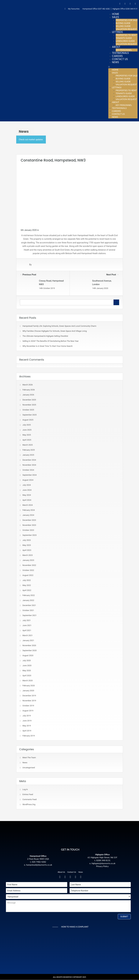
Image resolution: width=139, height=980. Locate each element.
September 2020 (30, 650)
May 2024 (27, 495)
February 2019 (29, 736)
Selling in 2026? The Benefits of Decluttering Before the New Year (51, 341)
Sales (115, 17)
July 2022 (27, 580)
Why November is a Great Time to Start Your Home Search (48, 346)
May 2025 (27, 435)
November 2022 (29, 565)
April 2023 (27, 550)
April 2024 (27, 500)
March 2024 (28, 505)
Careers (117, 56)
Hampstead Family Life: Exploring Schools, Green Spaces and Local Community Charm (59, 326)
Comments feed (30, 799)
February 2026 (29, 390)
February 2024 (29, 510)
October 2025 (28, 410)
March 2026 (28, 385)
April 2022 (27, 590)
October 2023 (28, 530)
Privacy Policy (102, 866)
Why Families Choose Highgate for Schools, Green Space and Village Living (55, 331)
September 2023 (30, 535)
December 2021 (29, 605)
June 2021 (27, 625)
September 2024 (30, 475)
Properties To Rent (126, 35)
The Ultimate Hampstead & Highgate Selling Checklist (45, 336)
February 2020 (29, 686)
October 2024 (28, 470)
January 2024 (28, 515)
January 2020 (28, 691)
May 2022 (27, 585)
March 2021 (28, 635)
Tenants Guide (124, 38)
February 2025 (29, 450)
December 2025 (29, 400)
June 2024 (27, 490)
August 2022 (28, 575)
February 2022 (29, 595)
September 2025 (30, 415)
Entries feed (28, 794)
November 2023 (29, 525)
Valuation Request (126, 29)
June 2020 (27, 666)
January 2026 (28, 395)
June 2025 (27, 430)
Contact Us (120, 59)
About (116, 47)
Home (116, 14)
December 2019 (29, 696)
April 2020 (27, 676)
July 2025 (27, 425)
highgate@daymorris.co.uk (103, 863)
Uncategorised (29, 768)
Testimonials (120, 53)
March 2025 (28, 445)
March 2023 (28, 555)
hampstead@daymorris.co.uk (39, 865)
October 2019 (28, 706)
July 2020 (27, 660)
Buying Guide (123, 23)
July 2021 (27, 620)
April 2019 (27, 731)
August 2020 (28, 655)
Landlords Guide (125, 41)
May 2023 (27, 545)
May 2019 (27, 726)
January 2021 (28, 640)
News (115, 62)
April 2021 (27, 630)
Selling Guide (123, 26)
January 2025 (28, 455)
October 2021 (28, 610)
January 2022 (28, 600)
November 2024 (29, 465)
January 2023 (28, 560)
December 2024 (29, 460)
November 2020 (29, 645)
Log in (25, 789)
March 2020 (28, 681)
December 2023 (29, 520)
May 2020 (27, 671)
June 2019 (27, 721)
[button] (123, 67)
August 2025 (28, 420)
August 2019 (28, 711)
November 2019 (29, 701)
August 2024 (28, 480)
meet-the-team (29, 758)
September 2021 (30, 615)
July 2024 (27, 485)
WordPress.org (29, 804)
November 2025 (29, 405)
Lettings (117, 32)
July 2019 (27, 716)
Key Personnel (124, 50)
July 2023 (27, 540)
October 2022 (28, 570)
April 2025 (27, 440)
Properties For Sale (127, 20)
